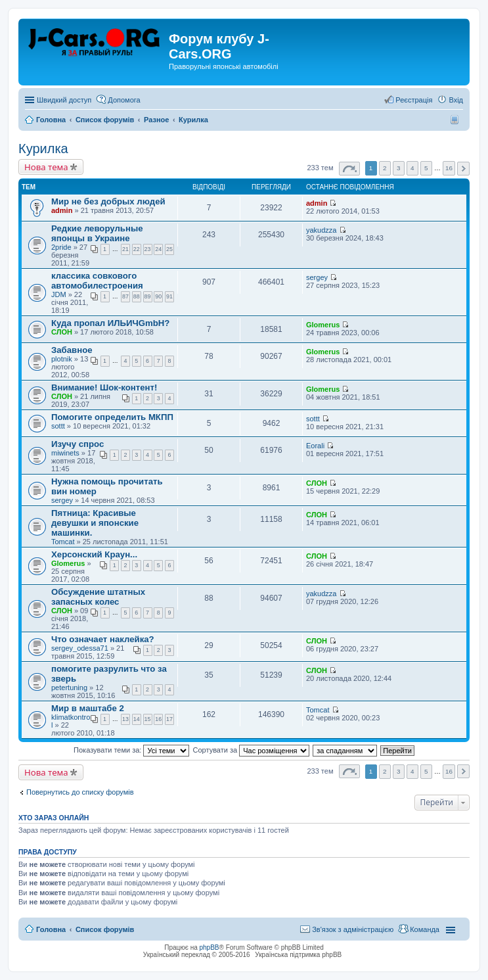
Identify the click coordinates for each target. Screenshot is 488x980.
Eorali (315, 446)
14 (137, 719)
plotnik (62, 359)
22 (137, 249)
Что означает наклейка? (103, 639)
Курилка (43, 149)
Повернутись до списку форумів (80, 792)
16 (158, 719)
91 (169, 296)
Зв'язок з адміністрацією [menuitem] (353, 929)
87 (125, 296)
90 (158, 296)
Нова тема (46, 167)
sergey (317, 277)
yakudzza (321, 230)
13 (125, 719)
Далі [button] (463, 169)
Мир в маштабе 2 (88, 708)
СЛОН (62, 332)
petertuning (69, 688)
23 (148, 249)
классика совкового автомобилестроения (97, 281)
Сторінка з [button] (349, 169)
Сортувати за (252, 750)
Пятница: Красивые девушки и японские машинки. (95, 523)
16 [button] (449, 168)
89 (148, 296)
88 (137, 296)
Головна (51, 929)
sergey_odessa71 (80, 648)
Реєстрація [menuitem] (414, 100)
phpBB (210, 947)
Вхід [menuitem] (456, 100)
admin (62, 210)
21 (125, 249)
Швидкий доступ (64, 100)
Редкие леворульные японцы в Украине (97, 233)
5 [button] (426, 168)
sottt (58, 426)
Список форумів (105, 929)
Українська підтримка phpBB (298, 955)
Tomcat (63, 542)
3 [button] (399, 168)
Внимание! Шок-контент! (104, 387)
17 (169, 719)
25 (169, 249)
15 (148, 719)
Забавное (72, 350)
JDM (59, 294)
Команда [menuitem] (425, 929)
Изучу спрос (78, 444)
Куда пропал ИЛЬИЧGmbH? (110, 323)
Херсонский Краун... (94, 554)
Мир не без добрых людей (108, 201)
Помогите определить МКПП (112, 417)
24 (158, 249)
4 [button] (412, 168)
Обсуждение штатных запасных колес (98, 597)
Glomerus (323, 325)
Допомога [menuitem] (124, 100)
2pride (61, 247)
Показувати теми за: (131, 750)
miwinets (65, 453)
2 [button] (385, 168)
